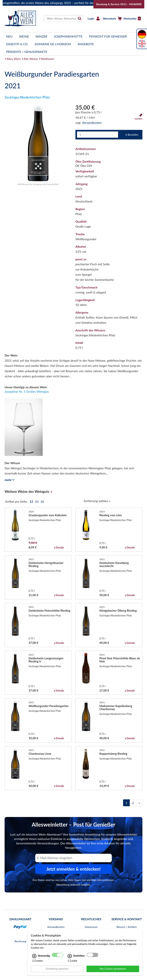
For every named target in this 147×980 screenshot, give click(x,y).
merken (139, 117)
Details (60, 547)
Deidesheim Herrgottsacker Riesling (46, 564)
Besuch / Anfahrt (127, 927)
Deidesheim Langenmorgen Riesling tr (46, 660)
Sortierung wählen (97, 501)
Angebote (86, 44)
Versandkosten (92, 122)
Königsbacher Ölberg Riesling (118, 610)
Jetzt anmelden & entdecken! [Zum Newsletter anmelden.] (73, 869)
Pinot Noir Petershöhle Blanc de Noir (120, 660)
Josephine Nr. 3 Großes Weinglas (27, 391)
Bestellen (133, 135)
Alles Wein (14, 59)
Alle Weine (31, 59)
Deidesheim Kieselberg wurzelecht (114, 564)
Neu (9, 36)
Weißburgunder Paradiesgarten (48, 706)
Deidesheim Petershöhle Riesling (49, 610)
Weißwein (48, 59)
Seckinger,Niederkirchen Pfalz (27, 97)
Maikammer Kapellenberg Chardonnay (116, 707)
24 (37, 501)
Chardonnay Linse (40, 754)
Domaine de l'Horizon (53, 44)
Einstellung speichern (57, 969)
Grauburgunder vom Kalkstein (48, 515)
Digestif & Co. (17, 44)
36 (42, 501)
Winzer (41, 36)
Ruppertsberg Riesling (113, 754)
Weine (24, 36)
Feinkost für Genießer (108, 36)
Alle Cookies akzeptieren (113, 969)
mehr (9, 480)
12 (32, 501)
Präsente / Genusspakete (27, 52)
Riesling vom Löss (111, 515)
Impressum (91, 927)
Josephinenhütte (68, 36)
